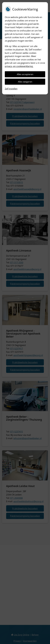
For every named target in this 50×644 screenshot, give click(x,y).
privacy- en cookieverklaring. (19, 66)
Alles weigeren (25, 82)
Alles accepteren (25, 74)
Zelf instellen (11, 89)
